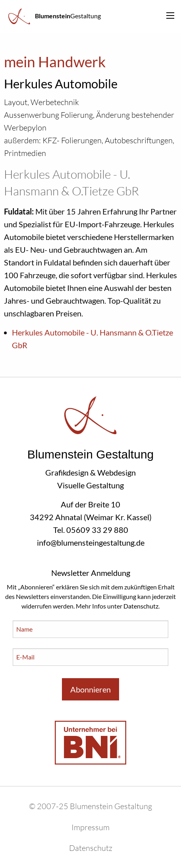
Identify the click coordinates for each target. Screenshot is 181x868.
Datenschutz (141, 606)
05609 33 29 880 (97, 530)
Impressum (90, 827)
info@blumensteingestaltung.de (91, 542)
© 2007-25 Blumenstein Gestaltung (90, 806)
